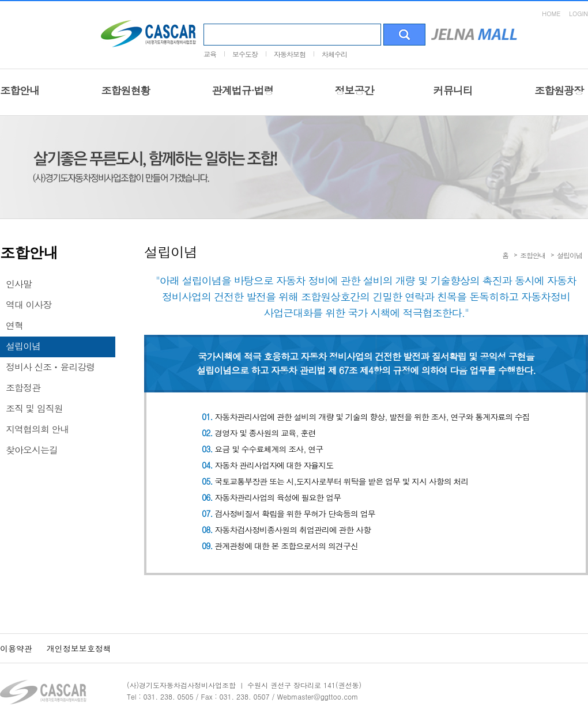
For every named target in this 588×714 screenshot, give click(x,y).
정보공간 (355, 90)
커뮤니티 (453, 90)
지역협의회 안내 (37, 429)
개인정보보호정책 (79, 648)
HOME (551, 14)
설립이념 (23, 346)
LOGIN (578, 14)
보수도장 (245, 54)
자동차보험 (290, 54)
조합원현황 (125, 90)
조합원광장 (559, 90)
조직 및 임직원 (34, 408)
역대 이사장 (29, 305)
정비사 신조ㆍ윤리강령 (50, 367)
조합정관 (23, 388)
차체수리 (334, 54)
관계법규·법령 (242, 90)
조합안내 (20, 90)
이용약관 (16, 648)
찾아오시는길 (32, 450)
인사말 (19, 284)
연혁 (14, 325)
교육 (210, 54)
